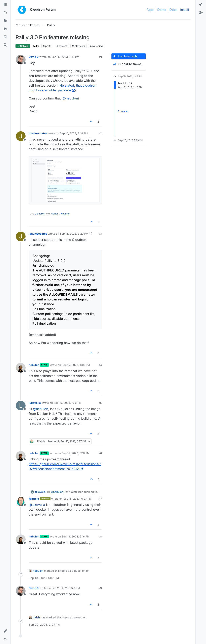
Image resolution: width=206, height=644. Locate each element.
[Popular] (5, 29)
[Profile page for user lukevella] (21, 406)
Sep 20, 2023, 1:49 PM (66, 588)
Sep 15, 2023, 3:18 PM (74, 133)
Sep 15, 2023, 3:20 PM (74, 234)
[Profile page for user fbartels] (21, 501)
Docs (173, 10)
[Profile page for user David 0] (21, 60)
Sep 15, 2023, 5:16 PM (76, 453)
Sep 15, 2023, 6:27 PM (77, 499)
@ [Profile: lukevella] (37, 505)
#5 (100, 403)
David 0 (34, 57)
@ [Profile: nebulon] (70, 98)
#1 (100, 57)
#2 (100, 133)
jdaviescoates (38, 133)
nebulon (34, 365)
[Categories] (5, 5)
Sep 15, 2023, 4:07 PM (76, 365)
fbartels (34, 499)
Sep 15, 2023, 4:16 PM (68, 403)
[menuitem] (201, 5)
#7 (100, 499)
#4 (100, 365)
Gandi (54, 214)
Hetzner (65, 214)
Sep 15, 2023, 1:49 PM (65, 57)
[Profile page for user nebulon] (21, 368)
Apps (150, 10)
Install (185, 10)
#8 (100, 536)
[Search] (5, 45)
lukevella (35, 403)
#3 (100, 234)
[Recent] (5, 13)
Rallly (36, 46)
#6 (100, 453)
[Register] (201, 13)
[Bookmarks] (5, 37)
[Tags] (5, 21)
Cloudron (40, 214)
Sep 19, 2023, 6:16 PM (76, 536)
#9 (100, 588)
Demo (162, 10)
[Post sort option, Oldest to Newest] (129, 64)
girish (36, 617)
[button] (5, 631)
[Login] (201, 5)
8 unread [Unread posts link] (123, 111)
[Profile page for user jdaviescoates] (21, 136)
